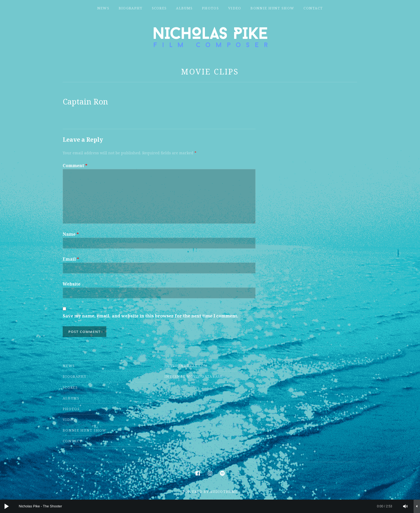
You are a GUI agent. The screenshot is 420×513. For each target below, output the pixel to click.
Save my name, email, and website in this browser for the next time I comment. (151, 316)
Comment (75, 166)
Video (235, 8)
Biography (131, 8)
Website (72, 284)
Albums (184, 8)
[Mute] (406, 506)
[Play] (7, 506)
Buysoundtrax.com (186, 366)
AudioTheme (224, 492)
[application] (210, 506)
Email (71, 259)
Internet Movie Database (194, 376)
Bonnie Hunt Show (272, 8)
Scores (159, 8)
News (103, 8)
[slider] (205, 506)
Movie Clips (210, 71)
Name (71, 234)
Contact (313, 8)
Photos (210, 8)
